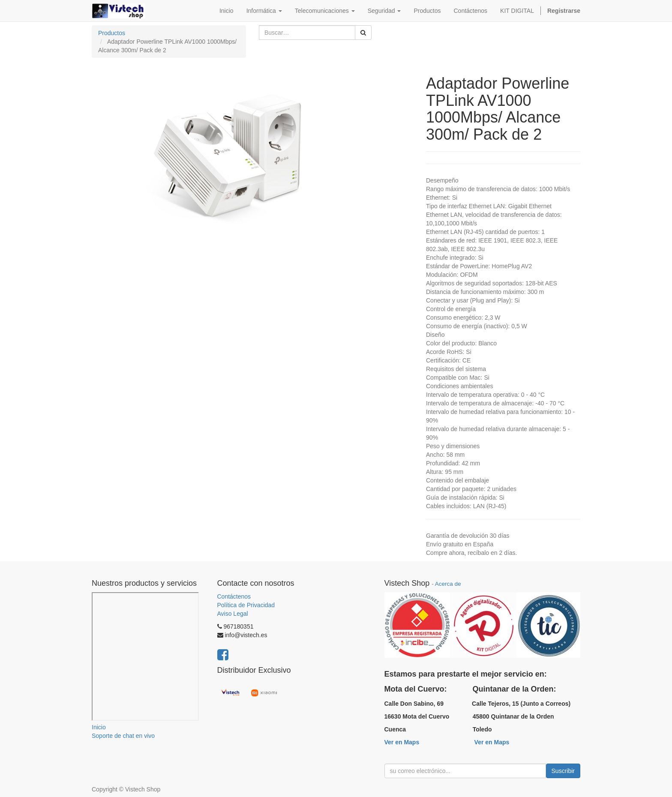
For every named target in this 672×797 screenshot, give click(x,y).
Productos (112, 33)
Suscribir (563, 771)
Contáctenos (234, 596)
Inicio (99, 727)
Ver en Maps (402, 742)
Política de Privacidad (246, 605)
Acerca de (448, 584)
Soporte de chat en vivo (123, 736)
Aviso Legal (233, 614)
